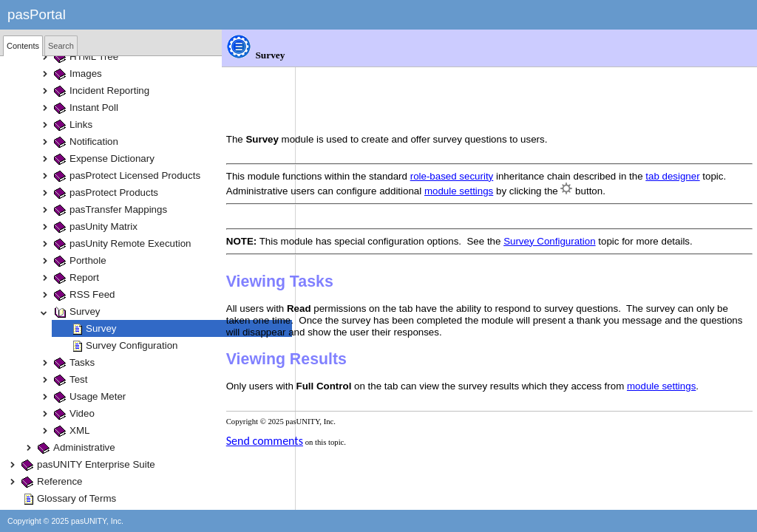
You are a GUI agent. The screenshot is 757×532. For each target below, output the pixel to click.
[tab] (23, 46)
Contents (23, 46)
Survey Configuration (623, 192)
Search (61, 46)
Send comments (339, 415)
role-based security (526, 127)
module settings (601, 141)
